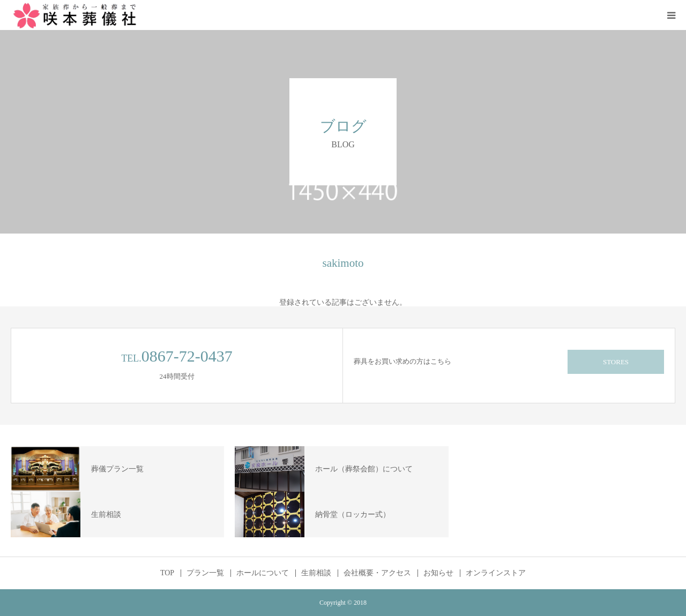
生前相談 (316, 573)
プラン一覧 (205, 573)
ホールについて (263, 573)
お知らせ (438, 573)
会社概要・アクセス (377, 573)
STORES (616, 362)
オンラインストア (496, 573)
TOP (167, 573)
